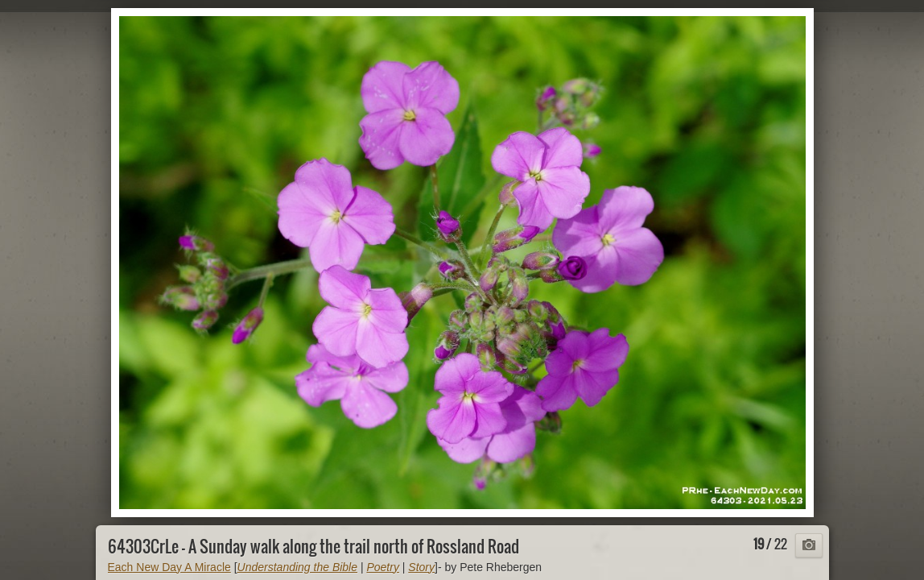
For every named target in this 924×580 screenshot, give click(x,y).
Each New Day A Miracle (169, 567)
